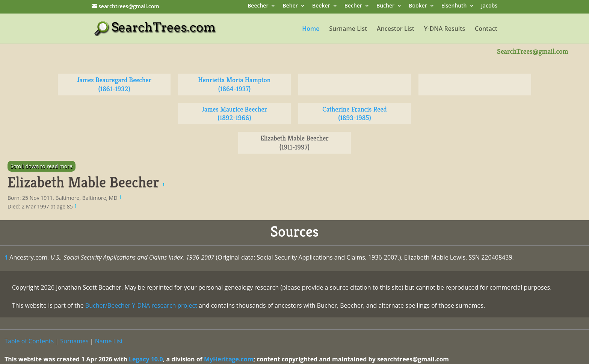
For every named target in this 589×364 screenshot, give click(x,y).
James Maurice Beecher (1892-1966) (234, 114)
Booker (418, 6)
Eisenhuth (454, 6)
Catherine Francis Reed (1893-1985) (354, 114)
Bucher (385, 6)
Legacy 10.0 (146, 359)
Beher (290, 6)
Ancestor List (396, 29)
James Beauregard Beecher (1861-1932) (114, 84)
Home (311, 29)
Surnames (74, 341)
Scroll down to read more (42, 166)
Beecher (258, 6)
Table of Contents (29, 341)
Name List (109, 341)
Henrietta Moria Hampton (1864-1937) (235, 84)
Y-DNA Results (445, 29)
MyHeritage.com (229, 359)
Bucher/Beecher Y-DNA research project (141, 305)
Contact (486, 29)
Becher (353, 6)
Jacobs (489, 6)
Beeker (321, 6)
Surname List (348, 29)
